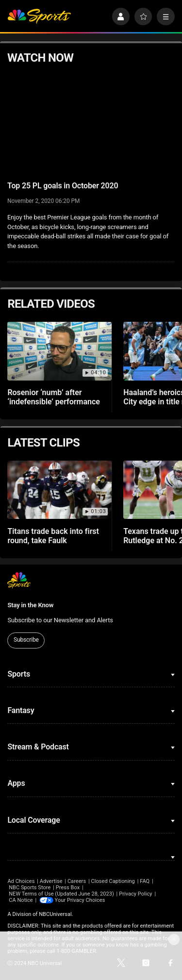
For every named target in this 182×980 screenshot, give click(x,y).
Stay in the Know (30, 605)
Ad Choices (21, 881)
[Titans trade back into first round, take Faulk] (59, 490)
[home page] (39, 17)
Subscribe (26, 640)
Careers (77, 881)
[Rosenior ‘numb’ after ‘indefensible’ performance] (59, 351)
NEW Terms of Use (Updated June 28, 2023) (61, 894)
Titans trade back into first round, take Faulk (53, 536)
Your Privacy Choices (80, 900)
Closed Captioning (113, 881)
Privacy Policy (136, 894)
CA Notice (21, 900)
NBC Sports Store (30, 888)
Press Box (68, 888)
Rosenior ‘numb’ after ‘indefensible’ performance (53, 397)
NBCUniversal (55, 914)
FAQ (145, 881)
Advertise (51, 881)
